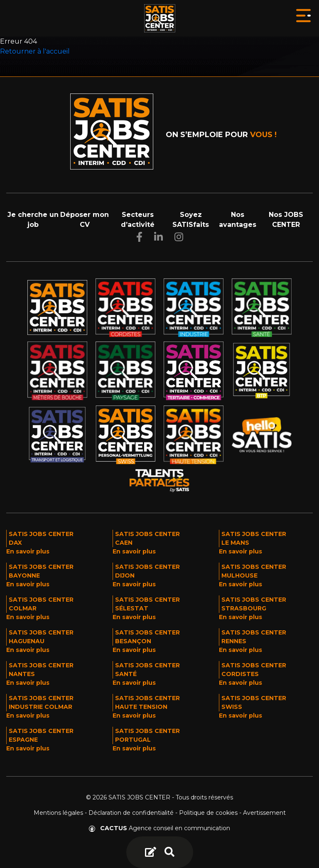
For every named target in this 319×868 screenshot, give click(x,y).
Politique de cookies (208, 813)
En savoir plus (28, 551)
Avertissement (264, 813)
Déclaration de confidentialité (131, 813)
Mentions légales (58, 813)
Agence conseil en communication (159, 828)
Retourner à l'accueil (35, 51)
